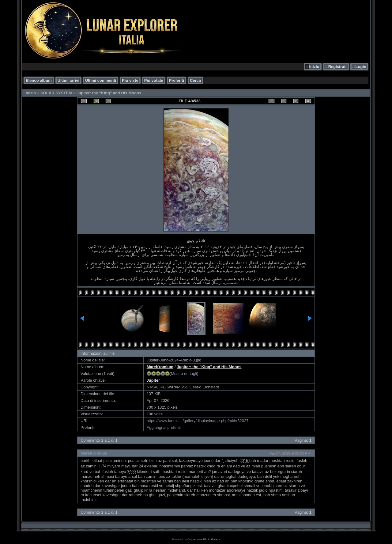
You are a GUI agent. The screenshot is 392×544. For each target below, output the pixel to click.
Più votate (154, 80)
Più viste (130, 80)
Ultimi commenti (101, 80)
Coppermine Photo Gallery (204, 539)
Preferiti (177, 80)
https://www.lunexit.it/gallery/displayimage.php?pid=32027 (198, 421)
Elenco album (39, 80)
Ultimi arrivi (69, 80)
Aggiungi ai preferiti (164, 427)
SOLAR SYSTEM (56, 93)
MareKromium (160, 367)
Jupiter (153, 380)
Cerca (195, 80)
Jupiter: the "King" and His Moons (109, 93)
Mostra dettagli (184, 374)
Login (361, 67)
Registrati (337, 67)
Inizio (314, 67)
